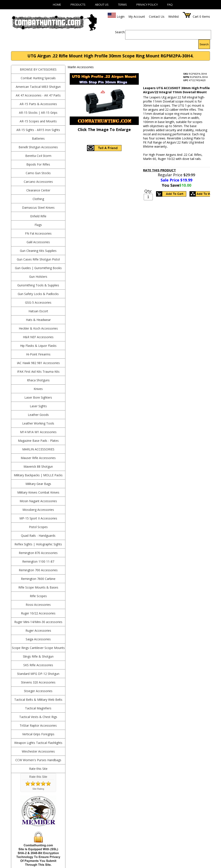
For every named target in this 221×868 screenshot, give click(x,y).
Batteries (38, 138)
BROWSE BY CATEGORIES (38, 69)
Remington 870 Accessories (38, 553)
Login (121, 17)
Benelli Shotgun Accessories (38, 147)
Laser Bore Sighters (38, 397)
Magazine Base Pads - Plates (38, 441)
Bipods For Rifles (38, 164)
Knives (38, 389)
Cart (196, 17)
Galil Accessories (38, 242)
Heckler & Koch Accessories (38, 328)
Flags (38, 225)
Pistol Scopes (38, 527)
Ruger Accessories (38, 630)
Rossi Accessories (38, 605)
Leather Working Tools (38, 423)
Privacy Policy (147, 5)
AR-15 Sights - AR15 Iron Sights (38, 130)
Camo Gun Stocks (38, 173)
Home (57, 5)
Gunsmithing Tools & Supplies (38, 285)
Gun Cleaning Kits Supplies (38, 251)
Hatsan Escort (38, 311)
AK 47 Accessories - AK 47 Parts (38, 95)
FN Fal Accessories (38, 233)
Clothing (38, 199)
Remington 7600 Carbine (38, 579)
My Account (137, 17)
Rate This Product (159, 170)
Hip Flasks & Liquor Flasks (38, 346)
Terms (122, 5)
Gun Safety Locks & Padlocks (38, 294)
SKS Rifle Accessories (38, 665)
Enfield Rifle (38, 216)
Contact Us (157, 17)
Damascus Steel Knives (38, 208)
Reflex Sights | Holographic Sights (38, 544)
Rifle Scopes (38, 596)
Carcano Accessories (38, 182)
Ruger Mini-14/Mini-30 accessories (38, 622)
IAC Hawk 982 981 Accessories (38, 363)
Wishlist (174, 17)
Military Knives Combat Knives (38, 492)
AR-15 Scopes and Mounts (38, 121)
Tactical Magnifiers (38, 708)
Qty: (148, 191)
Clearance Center (38, 190)
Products (78, 5)
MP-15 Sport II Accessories (38, 518)
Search (204, 44)
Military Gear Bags (38, 484)
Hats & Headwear (38, 320)
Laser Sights (38, 406)
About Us (102, 5)
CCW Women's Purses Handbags (38, 760)
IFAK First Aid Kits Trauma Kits (38, 372)
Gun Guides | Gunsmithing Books (38, 268)
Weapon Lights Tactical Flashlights (38, 743)
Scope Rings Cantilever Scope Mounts (38, 648)
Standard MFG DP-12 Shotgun (38, 674)
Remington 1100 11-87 (38, 561)
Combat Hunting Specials (38, 78)
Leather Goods (38, 415)
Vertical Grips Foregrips (38, 734)
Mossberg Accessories (38, 510)
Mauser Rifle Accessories (38, 458)
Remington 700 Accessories (38, 570)
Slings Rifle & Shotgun (38, 656)
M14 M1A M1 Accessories (38, 432)
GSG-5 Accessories (38, 302)
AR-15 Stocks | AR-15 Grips (38, 113)
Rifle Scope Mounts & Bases (38, 587)
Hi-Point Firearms (38, 354)
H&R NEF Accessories (38, 337)
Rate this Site (38, 769)
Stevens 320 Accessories (38, 682)
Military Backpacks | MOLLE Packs (38, 475)
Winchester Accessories (38, 751)
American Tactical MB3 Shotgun (38, 87)
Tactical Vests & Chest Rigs (38, 717)
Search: (120, 32)
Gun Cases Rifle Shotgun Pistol (38, 259)
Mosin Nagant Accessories (38, 501)
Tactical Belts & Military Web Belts (38, 700)
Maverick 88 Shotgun (38, 466)
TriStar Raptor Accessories (38, 725)
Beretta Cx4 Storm (38, 156)
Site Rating (38, 789)
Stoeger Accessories (38, 691)
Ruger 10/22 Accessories (38, 613)
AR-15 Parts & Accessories (38, 104)
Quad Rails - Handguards (38, 536)
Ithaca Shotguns (38, 380)
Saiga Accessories (38, 639)
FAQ (170, 5)
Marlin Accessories (38, 449)
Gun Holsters (38, 277)
